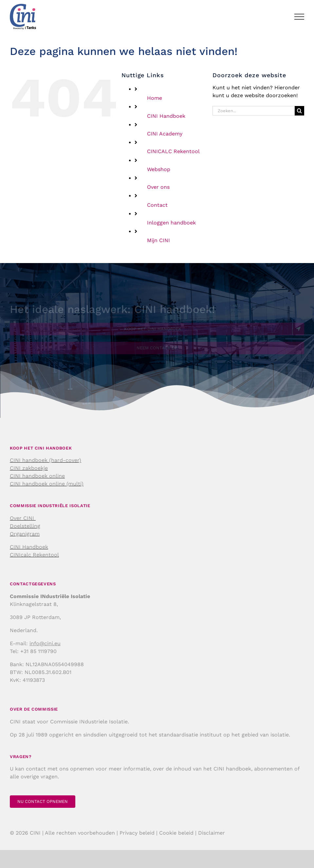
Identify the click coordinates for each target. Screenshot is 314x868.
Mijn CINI (158, 240)
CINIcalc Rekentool (34, 555)
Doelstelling (25, 526)
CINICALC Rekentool (173, 151)
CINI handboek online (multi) (47, 484)
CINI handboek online (37, 476)
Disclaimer (212, 833)
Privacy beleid (137, 833)
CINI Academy (165, 134)
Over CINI (23, 518)
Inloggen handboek (171, 223)
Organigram (25, 534)
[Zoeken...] (254, 111)
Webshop (159, 169)
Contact (157, 205)
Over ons (158, 187)
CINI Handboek (166, 116)
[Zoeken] (299, 111)
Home (155, 98)
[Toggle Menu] (299, 17)
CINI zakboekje (29, 468)
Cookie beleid (176, 833)
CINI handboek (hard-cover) (46, 460)
